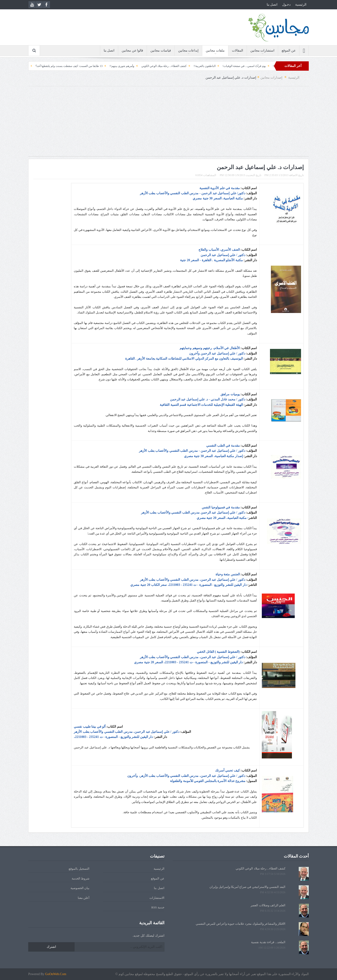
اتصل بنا (272, 5)
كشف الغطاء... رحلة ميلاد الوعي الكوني (156, 66)
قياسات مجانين (161, 50)
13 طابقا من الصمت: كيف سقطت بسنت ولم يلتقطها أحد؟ (60, 66)
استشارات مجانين (263, 50)
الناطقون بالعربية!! (196, 66)
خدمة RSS (158, 907)
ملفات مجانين (215, 50)
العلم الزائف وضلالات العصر (268, 905)
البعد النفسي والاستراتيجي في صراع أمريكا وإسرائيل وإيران (247, 887)
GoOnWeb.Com (56, 974)
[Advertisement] (169, 124)
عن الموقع (289, 50)
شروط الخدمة (81, 878)
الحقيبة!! (269, 66)
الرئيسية (301, 5)
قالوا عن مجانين (132, 50)
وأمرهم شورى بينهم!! (114, 66)
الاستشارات (157, 898)
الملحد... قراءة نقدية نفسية (268, 942)
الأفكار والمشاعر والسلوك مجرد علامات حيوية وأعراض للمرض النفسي (241, 924)
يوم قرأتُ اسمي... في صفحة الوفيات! (236, 66)
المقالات (238, 50)
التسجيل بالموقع (79, 869)
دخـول (286, 5)
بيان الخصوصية (80, 888)
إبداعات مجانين (188, 50)
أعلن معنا (84, 898)
